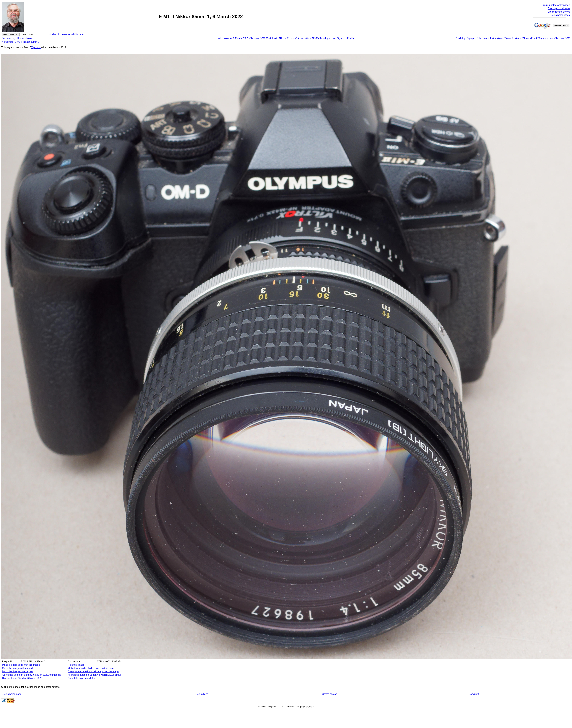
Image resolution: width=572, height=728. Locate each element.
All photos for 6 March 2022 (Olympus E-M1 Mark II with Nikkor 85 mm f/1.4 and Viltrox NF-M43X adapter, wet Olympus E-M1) (286, 38)
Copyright (474, 694)
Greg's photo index (560, 15)
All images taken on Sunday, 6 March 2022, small (94, 675)
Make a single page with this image (21, 665)
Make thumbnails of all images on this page (91, 668)
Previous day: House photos (17, 38)
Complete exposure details (82, 678)
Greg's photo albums (559, 8)
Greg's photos (329, 694)
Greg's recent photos (559, 12)
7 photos (36, 47)
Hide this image (76, 665)
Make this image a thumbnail (18, 668)
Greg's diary (201, 694)
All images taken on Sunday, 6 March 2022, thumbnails (32, 675)
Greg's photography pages (556, 5)
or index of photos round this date (66, 34)
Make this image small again (17, 671)
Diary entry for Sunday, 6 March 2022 (22, 678)
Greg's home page (12, 694)
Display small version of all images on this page (93, 671)
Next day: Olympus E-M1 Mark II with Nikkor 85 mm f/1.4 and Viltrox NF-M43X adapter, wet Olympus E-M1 (513, 38)
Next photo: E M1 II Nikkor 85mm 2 (20, 42)
